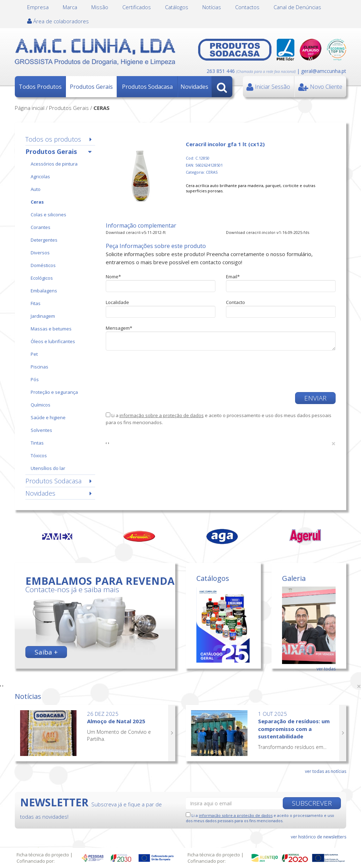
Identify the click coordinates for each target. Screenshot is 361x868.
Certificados (137, 7)
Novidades (194, 87)
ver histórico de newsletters (319, 837)
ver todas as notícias (326, 771)
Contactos (247, 7)
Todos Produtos (40, 87)
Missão (100, 7)
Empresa (38, 7)
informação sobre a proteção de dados (162, 415)
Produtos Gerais (91, 87)
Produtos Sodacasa (147, 87)
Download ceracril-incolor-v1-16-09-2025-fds (268, 232)
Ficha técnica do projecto (43, 855)
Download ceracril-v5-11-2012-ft (136, 232)
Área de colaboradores (58, 21)
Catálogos (177, 7)
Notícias (212, 7)
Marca (70, 7)
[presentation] (159, 371)
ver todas (326, 669)
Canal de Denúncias (297, 7)
